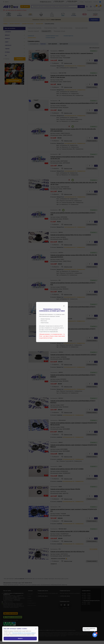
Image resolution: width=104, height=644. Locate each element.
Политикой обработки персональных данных (23, 633)
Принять (20, 639)
